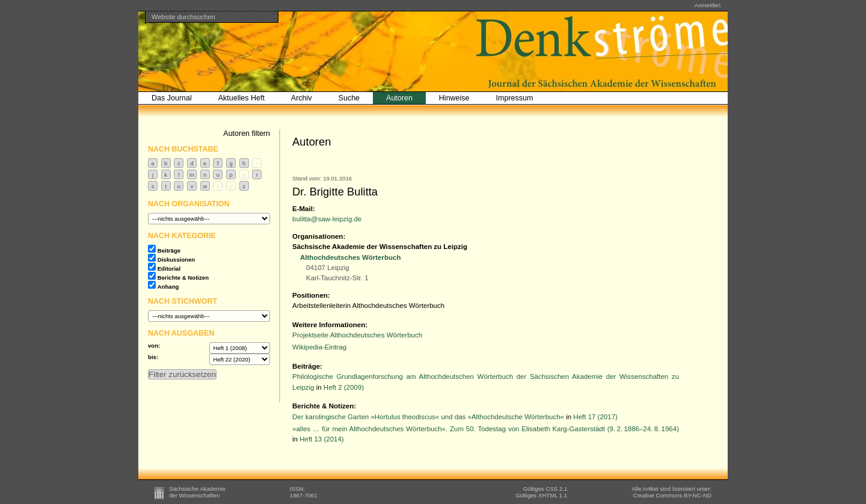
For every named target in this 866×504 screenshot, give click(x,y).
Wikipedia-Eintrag (319, 347)
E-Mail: (304, 209)
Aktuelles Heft (241, 98)
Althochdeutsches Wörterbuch (350, 257)
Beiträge (169, 250)
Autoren (399, 98)
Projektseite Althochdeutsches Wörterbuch (357, 335)
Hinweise (454, 98)
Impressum (515, 98)
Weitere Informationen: (330, 325)
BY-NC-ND (672, 495)
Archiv (302, 98)
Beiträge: (307, 366)
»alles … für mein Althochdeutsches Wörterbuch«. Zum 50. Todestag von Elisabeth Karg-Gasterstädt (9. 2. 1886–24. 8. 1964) (486, 429)
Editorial (169, 269)
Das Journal (172, 98)
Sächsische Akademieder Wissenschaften (197, 492)
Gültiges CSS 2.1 (545, 489)
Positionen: (311, 295)
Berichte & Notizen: (324, 406)
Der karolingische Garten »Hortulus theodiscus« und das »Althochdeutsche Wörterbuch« (428, 417)
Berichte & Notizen (183, 278)
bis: (153, 357)
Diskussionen (176, 260)
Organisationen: (319, 236)
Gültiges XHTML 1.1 (541, 495)
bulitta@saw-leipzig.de (327, 219)
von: (154, 346)
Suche (349, 98)
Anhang (168, 287)
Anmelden (708, 5)
